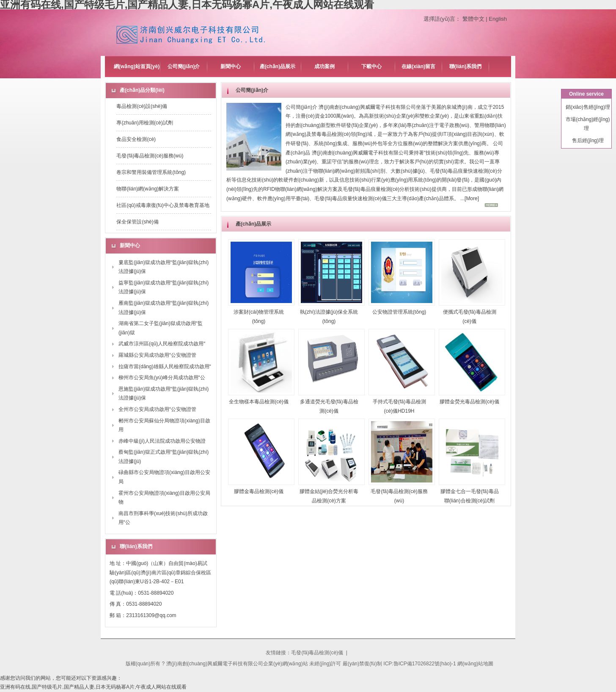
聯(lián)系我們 (466, 66)
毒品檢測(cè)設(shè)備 (142, 106)
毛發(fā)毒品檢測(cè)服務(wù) (150, 156)
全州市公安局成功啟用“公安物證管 (157, 409)
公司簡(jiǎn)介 (184, 66)
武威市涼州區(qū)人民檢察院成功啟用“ (162, 344)
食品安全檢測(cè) (136, 139)
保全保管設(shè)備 (137, 222)
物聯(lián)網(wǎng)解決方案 (148, 189)
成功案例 (324, 66)
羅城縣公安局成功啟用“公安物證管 (157, 355)
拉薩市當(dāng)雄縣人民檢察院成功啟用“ (165, 367)
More (472, 199)
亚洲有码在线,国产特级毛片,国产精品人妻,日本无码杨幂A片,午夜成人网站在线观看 (93, 687)
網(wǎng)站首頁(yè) (137, 66)
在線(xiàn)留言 (418, 66)
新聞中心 (231, 66)
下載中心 (371, 66)
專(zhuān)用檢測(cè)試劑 (144, 123)
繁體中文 (473, 19)
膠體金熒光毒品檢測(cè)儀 (469, 402)
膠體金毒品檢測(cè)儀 (259, 491)
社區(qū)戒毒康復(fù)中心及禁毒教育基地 (163, 205)
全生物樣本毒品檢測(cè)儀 (259, 402)
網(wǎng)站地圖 (475, 664)
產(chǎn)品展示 (278, 66)
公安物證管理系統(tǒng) (399, 312)
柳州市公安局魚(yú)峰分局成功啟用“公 (162, 378)
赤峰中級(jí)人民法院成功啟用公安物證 (162, 441)
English (498, 19)
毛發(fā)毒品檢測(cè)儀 (317, 653)
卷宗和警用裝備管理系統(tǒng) (151, 172)
